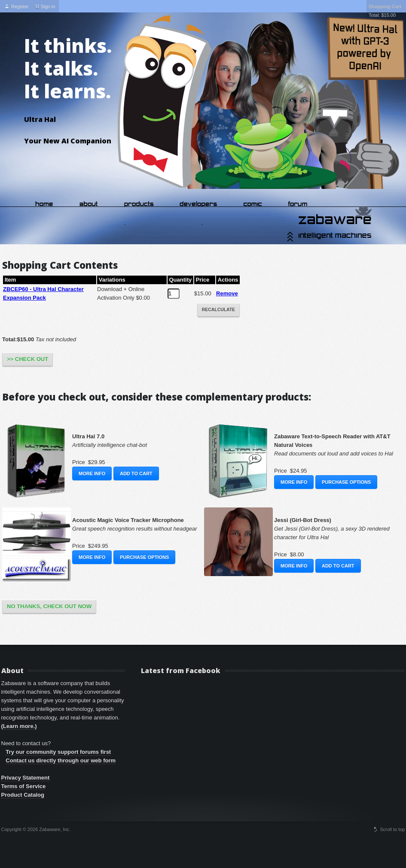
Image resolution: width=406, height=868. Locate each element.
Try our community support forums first (58, 752)
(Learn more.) (19, 726)
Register (20, 6)
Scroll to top (392, 829)
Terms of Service (24, 786)
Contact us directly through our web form (61, 760)
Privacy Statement (26, 778)
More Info (92, 473)
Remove (227, 293)
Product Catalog (23, 795)
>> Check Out (27, 359)
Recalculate (218, 310)
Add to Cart (136, 473)
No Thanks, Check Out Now (49, 606)
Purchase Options (346, 482)
